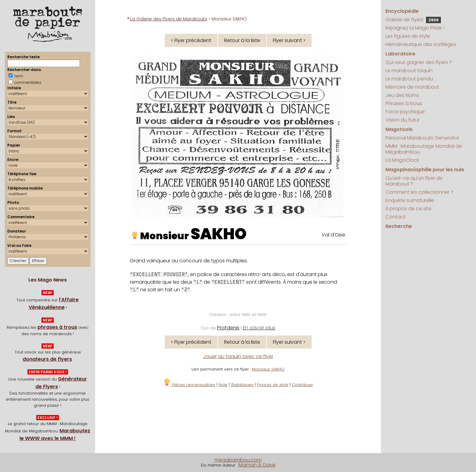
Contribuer (302, 385)
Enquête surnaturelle (410, 200)
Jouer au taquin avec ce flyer (238, 356)
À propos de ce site (408, 209)
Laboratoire (400, 54)
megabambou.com (238, 460)
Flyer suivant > (289, 40)
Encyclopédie (402, 11)
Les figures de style (408, 36)
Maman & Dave (257, 465)
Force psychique (405, 112)
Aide (223, 385)
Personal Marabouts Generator (422, 138)
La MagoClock (402, 160)
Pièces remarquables (189, 385)
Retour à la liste (242, 40)
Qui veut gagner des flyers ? (419, 62)
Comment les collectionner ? (419, 192)
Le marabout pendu (409, 79)
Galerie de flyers (413, 20)
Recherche (399, 226)
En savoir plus (259, 328)
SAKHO (219, 234)
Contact (395, 217)
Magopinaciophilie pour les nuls (425, 170)
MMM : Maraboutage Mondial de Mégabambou (424, 149)
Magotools (399, 129)
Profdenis (228, 328)
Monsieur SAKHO (268, 369)
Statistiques (242, 385)
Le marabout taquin (409, 71)
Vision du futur (403, 120)
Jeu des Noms (402, 95)
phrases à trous (57, 327)
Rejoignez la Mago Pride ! (415, 28)
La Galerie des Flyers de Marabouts (169, 19)
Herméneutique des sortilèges (421, 44)
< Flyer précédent (191, 40)
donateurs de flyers (47, 359)
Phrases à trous (404, 103)
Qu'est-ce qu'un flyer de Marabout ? (414, 181)
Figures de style (273, 385)
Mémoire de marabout (412, 87)
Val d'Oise (333, 235)
